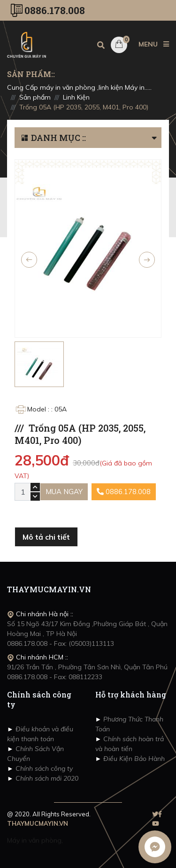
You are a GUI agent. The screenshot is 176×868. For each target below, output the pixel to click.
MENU (154, 44)
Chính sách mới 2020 (46, 778)
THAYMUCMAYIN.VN (38, 823)
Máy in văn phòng (34, 840)
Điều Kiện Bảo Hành (133, 759)
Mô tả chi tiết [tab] (46, 537)
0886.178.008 (55, 10)
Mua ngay (64, 492)
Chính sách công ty (43, 768)
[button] (157, 138)
